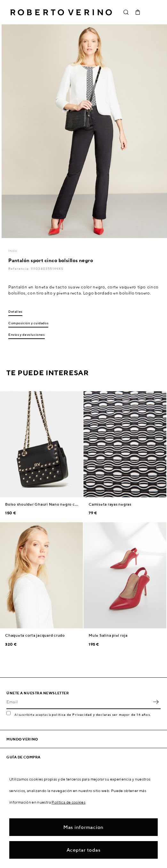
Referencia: (19, 269)
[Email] (79, 702)
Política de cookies (68, 802)
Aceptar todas (84, 850)
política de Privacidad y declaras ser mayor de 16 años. (101, 715)
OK (156, 702)
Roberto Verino (61, 12)
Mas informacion (83, 827)
